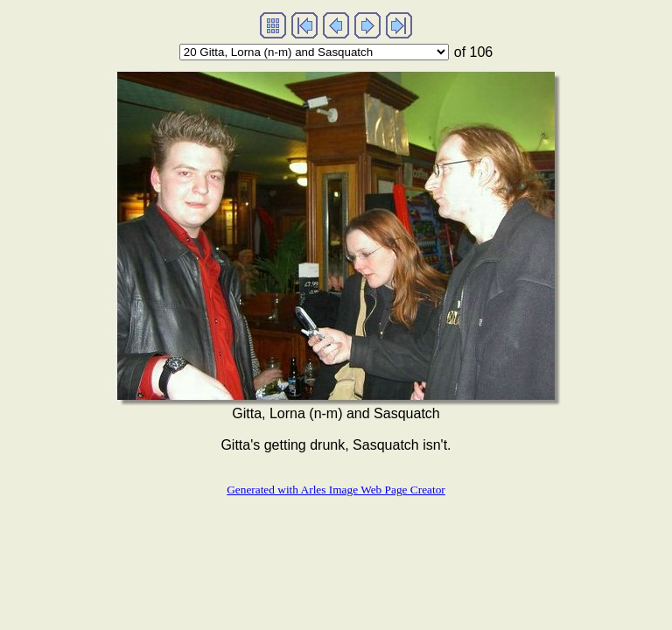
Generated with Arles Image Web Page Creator (336, 490)
